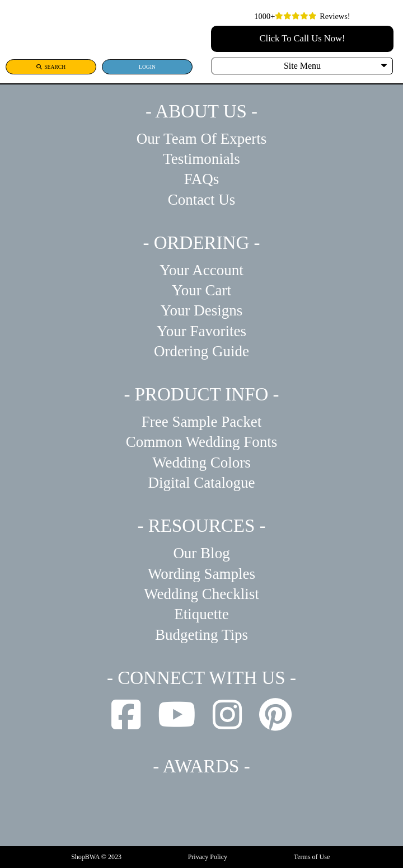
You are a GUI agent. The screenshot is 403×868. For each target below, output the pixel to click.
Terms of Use (312, 857)
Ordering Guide (201, 351)
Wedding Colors (201, 463)
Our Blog (201, 553)
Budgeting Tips (201, 635)
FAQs (202, 179)
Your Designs (202, 310)
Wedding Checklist (201, 594)
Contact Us (202, 200)
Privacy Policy (208, 857)
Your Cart (201, 290)
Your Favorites (201, 331)
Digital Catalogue (201, 483)
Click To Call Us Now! (303, 38)
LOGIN (147, 67)
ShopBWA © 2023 (96, 857)
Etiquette (201, 614)
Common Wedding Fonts (201, 442)
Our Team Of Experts (201, 139)
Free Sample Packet (201, 422)
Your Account (201, 270)
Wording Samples (201, 574)
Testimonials (201, 159)
